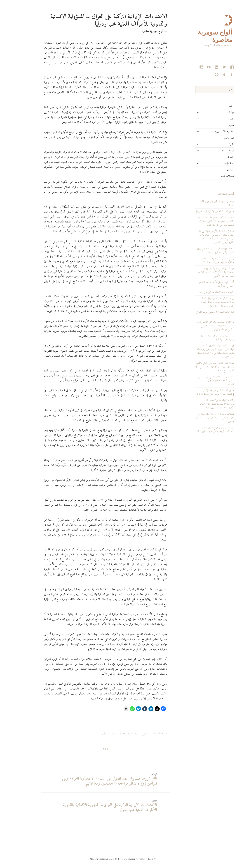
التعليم (216, 119)
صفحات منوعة (212, 151)
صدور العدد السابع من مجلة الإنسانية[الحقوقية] (199, 211)
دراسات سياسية (92, 734)
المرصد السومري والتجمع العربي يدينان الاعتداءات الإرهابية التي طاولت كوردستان (200, 430)
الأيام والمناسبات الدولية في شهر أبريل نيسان (200, 292)
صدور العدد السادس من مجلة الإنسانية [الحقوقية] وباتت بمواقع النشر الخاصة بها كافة (200, 392)
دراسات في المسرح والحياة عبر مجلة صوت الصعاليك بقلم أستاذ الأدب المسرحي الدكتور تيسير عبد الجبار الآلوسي (200, 272)
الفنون (216, 144)
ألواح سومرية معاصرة (121, 734)
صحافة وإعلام (213, 163)
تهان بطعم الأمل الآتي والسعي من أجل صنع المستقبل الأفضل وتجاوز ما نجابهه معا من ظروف (200, 380)
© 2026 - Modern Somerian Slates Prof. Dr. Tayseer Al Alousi (107, 859)
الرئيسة (216, 106)
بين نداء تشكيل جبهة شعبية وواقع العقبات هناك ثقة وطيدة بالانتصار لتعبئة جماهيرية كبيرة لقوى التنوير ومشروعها (201, 302)
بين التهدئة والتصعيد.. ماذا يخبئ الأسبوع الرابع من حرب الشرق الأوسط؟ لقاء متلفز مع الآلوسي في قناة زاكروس (200, 326)
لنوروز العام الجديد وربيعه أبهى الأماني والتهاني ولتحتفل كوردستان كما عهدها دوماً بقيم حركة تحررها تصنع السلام (199, 367)
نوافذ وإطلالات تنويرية (209, 132)
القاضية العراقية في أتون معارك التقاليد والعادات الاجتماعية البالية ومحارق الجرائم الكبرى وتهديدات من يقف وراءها (201, 404)
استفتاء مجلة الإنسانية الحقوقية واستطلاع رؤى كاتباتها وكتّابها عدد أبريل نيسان (200, 251)
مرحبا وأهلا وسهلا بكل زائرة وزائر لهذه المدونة (202, 203)
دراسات (215, 112)
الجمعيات (215, 157)
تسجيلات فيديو (212, 176)
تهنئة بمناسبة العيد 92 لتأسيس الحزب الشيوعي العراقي (199, 314)
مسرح (216, 125)
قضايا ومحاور (213, 138)
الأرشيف (215, 170)
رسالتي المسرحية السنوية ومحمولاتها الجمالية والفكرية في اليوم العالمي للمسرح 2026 (202, 261)
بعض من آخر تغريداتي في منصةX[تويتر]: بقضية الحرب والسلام (202, 338)
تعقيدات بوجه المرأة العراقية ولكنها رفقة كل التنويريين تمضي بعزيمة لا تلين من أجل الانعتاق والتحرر (199, 418)
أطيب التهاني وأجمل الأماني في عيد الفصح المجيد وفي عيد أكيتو (201, 284)
